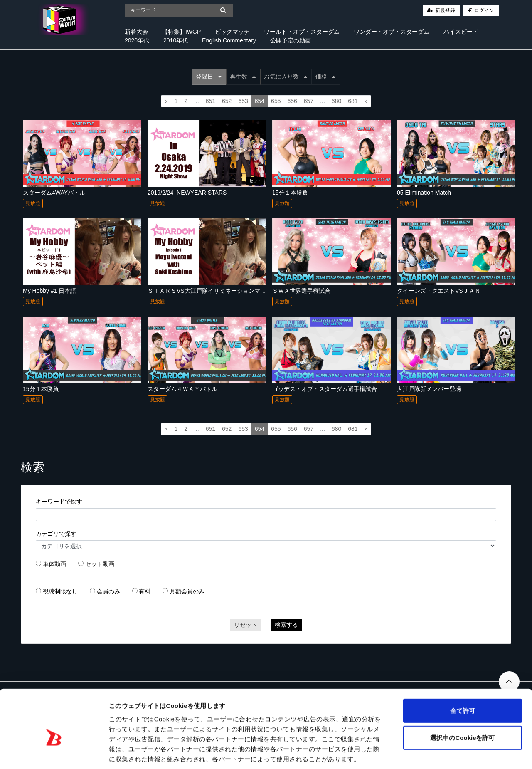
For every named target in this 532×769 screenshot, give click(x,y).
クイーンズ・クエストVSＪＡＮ (439, 291)
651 (211, 101)
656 (292, 101)
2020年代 (137, 40)
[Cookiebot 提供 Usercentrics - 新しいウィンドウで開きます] (54, 753)
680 (336, 101)
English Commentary (229, 40)
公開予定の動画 (291, 40)
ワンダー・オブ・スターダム (392, 32)
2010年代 (176, 40)
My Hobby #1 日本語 (49, 291)
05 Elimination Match (424, 193)
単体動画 (54, 564)
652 (227, 101)
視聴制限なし (60, 591)
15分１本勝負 (290, 193)
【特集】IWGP (181, 32)
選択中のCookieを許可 (462, 698)
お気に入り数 (286, 77)
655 (276, 101)
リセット (246, 625)
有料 (145, 591)
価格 (325, 77)
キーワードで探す (59, 502)
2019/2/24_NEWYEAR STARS (187, 193)
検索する (286, 625)
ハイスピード (461, 32)
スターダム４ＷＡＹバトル (182, 389)
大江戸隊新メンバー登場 (429, 389)
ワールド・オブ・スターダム (302, 32)
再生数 (243, 77)
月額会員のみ (187, 591)
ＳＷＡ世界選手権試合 (301, 291)
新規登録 (445, 10)
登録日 (209, 77)
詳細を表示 (401, 753)
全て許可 (463, 671)
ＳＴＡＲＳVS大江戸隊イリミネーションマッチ (210, 291)
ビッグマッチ (232, 32)
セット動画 (100, 564)
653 (243, 101)
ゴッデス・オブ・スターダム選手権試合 (325, 389)
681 (353, 101)
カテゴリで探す (56, 534)
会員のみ (108, 591)
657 (309, 101)
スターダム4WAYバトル (54, 193)
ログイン (484, 10)
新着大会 (136, 32)
